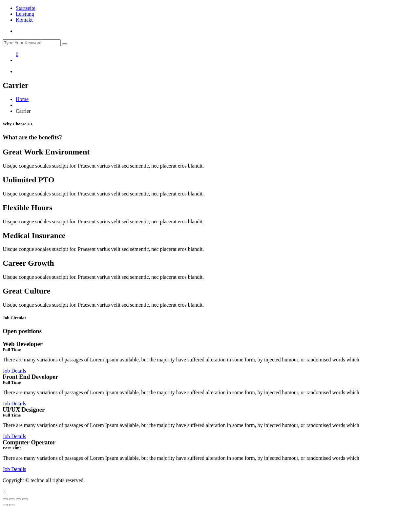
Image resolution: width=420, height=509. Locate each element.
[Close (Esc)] (5, 499)
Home (22, 99)
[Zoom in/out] (25, 499)
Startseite (26, 8)
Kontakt (24, 20)
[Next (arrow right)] (12, 505)
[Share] (12, 499)
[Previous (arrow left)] (5, 505)
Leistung (25, 14)
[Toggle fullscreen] (18, 499)
